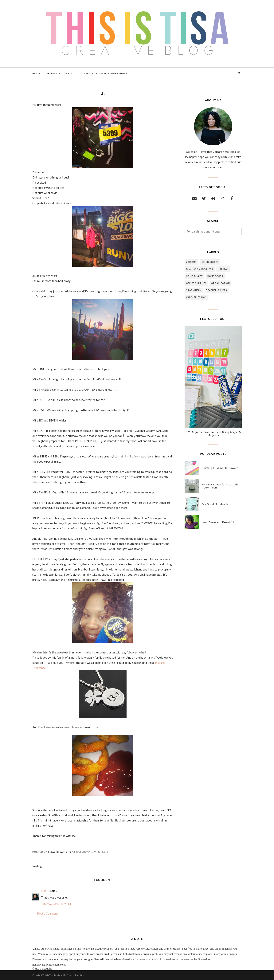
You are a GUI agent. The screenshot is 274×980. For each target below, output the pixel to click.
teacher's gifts (217, 290)
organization (221, 283)
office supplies (196, 283)
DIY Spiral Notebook (215, 504)
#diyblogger (210, 262)
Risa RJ (45, 891)
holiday (223, 269)
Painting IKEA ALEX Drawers (220, 468)
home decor (215, 276)
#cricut (191, 262)
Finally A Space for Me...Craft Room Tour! (220, 486)
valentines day (196, 297)
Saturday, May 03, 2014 (56, 904)
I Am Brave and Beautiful (218, 522)
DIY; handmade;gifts (200, 269)
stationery (194, 290)
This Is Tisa (48, 975)
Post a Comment (47, 913)
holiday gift (194, 276)
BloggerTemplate (75, 975)
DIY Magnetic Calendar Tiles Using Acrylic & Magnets (213, 433)
